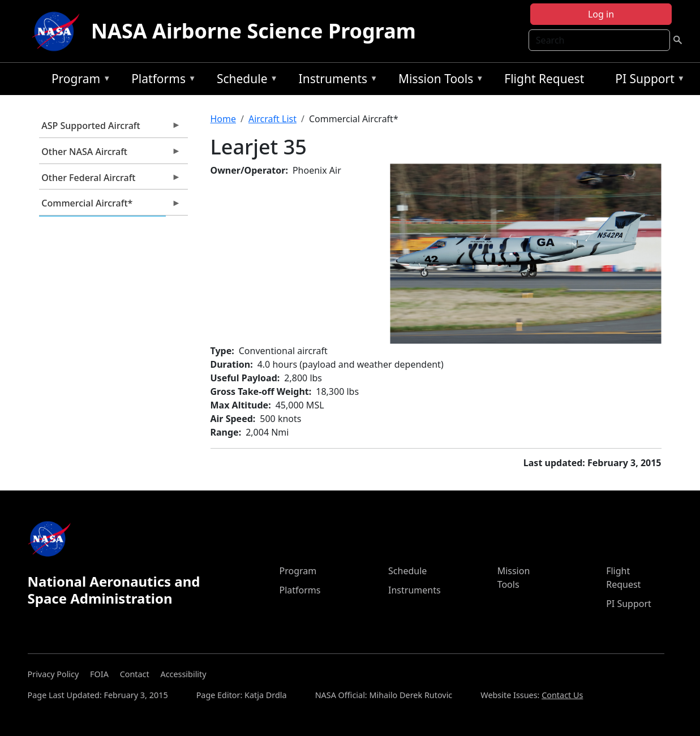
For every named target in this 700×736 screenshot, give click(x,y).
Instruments (336, 81)
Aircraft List (272, 119)
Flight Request (544, 79)
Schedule (244, 81)
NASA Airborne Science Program (254, 31)
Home (224, 119)
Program (78, 81)
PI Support (647, 81)
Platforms (161, 81)
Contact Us (562, 695)
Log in (601, 14)
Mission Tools (438, 81)
